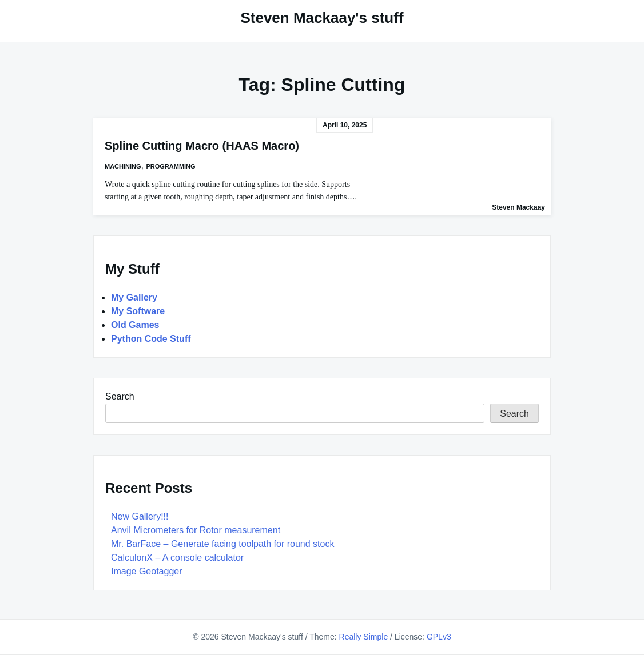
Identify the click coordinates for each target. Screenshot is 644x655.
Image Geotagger (147, 571)
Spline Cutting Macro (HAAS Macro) (202, 146)
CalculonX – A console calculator (177, 558)
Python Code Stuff (151, 339)
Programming (170, 166)
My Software (138, 311)
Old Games (135, 325)
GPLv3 (439, 637)
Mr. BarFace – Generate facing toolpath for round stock (222, 544)
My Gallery (134, 297)
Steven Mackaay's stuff (322, 18)
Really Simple (364, 637)
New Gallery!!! (140, 516)
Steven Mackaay (518, 207)
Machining (123, 166)
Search (120, 396)
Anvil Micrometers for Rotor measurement (196, 530)
